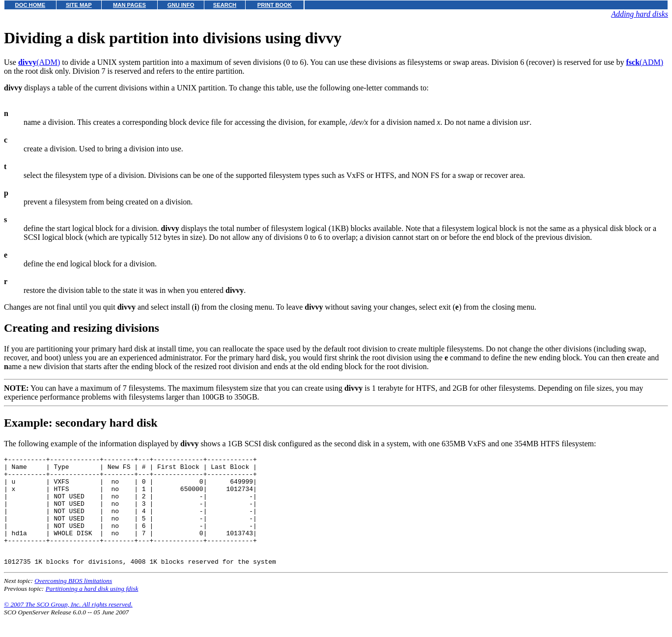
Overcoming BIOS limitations (73, 601)
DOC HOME (30, 5)
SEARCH (225, 5)
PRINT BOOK (275, 5)
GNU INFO (181, 5)
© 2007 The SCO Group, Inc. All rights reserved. (68, 625)
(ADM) (39, 62)
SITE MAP (79, 5)
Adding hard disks (640, 14)
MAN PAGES (129, 5)
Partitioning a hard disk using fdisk (92, 609)
